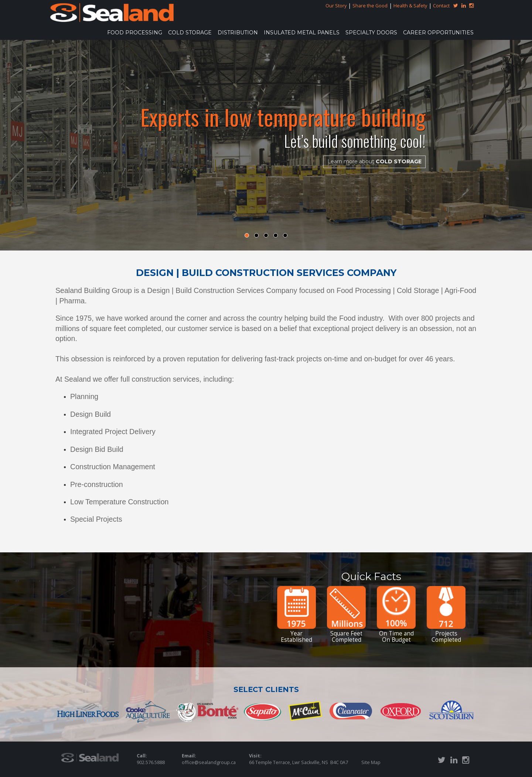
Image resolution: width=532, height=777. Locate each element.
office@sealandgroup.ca (209, 762)
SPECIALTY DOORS (371, 33)
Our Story (336, 6)
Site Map (371, 762)
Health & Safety (410, 6)
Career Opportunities (438, 33)
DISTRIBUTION (238, 33)
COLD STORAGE (190, 33)
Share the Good (370, 6)
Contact (441, 6)
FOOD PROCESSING (135, 33)
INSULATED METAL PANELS (302, 33)
